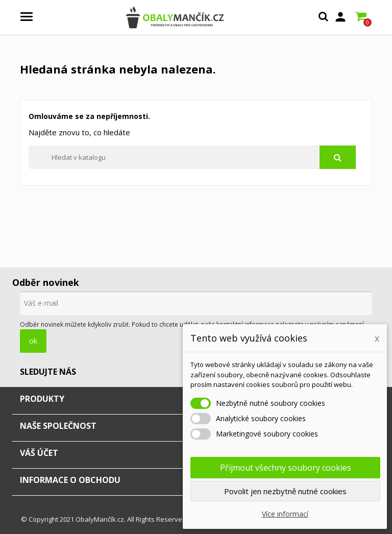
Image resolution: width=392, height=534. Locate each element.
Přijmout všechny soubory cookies (286, 468)
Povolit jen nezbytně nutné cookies (285, 491)
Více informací (285, 514)
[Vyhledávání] (192, 157)
